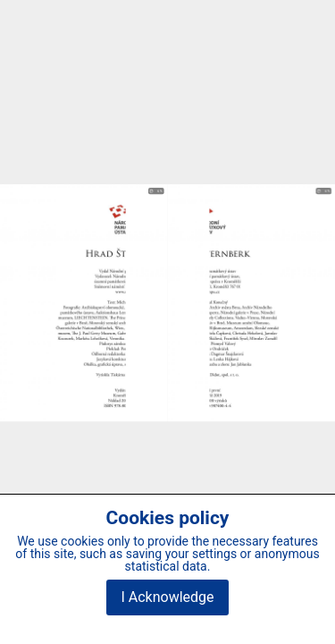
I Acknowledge (167, 597)
